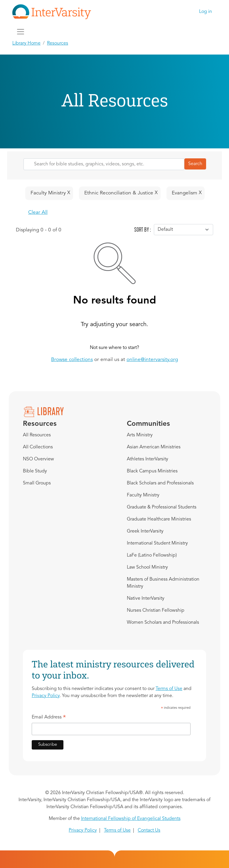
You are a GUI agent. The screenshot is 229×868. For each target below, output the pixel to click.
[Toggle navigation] (21, 32)
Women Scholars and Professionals (163, 623)
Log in (206, 12)
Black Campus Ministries (152, 471)
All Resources (37, 435)
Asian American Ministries (154, 447)
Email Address (49, 718)
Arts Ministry (140, 435)
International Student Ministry (157, 543)
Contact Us (149, 830)
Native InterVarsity (146, 599)
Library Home (26, 43)
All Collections (38, 447)
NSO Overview (38, 459)
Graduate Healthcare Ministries (159, 519)
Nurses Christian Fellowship (156, 611)
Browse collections (72, 360)
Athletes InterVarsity (148, 459)
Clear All (38, 212)
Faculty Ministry (143, 495)
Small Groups (37, 483)
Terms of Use (169, 689)
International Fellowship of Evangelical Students (131, 819)
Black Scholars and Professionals (160, 483)
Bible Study (35, 471)
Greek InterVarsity (145, 531)
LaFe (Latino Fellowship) (152, 555)
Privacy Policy (46, 696)
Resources (58, 43)
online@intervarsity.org (152, 360)
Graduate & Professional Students (162, 507)
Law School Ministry (147, 567)
